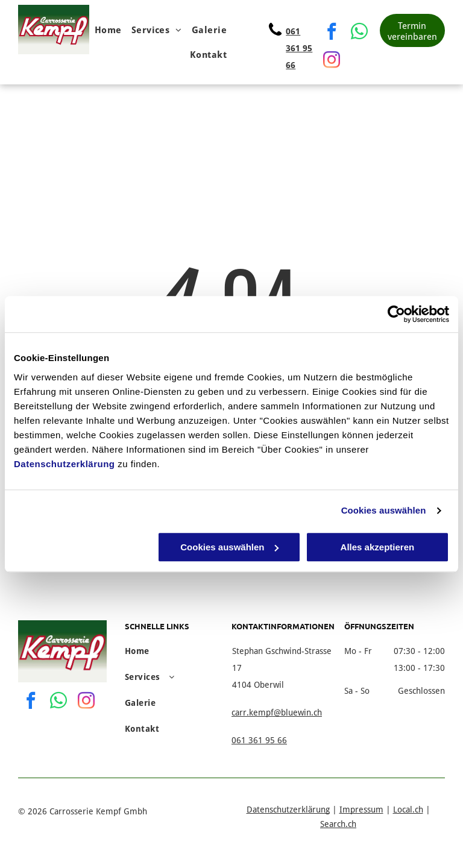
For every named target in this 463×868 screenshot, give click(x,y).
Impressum (361, 810)
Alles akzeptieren (378, 547)
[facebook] (332, 33)
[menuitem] (108, 30)
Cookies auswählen (384, 510)
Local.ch (408, 810)
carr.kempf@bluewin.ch (277, 712)
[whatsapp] (359, 33)
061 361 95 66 (299, 48)
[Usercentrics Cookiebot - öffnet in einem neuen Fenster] (396, 314)
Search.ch (338, 824)
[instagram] (332, 61)
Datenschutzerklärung (65, 464)
